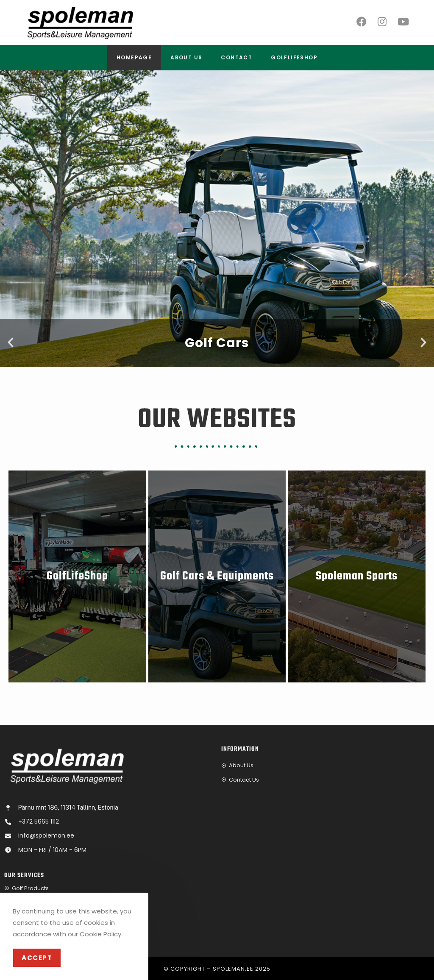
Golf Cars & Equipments (217, 576)
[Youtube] (403, 22)
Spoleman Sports (357, 576)
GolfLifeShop (77, 576)
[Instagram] (382, 22)
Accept (37, 958)
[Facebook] (362, 22)
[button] (11, 342)
